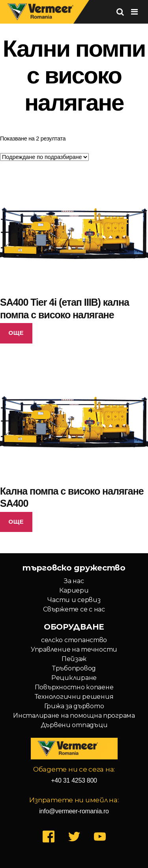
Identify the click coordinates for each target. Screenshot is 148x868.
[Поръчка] (44, 157)
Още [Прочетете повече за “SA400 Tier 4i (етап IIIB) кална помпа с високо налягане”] (16, 333)
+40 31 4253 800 (74, 780)
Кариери (74, 590)
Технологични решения (74, 697)
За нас (74, 581)
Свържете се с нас (74, 609)
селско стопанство (74, 640)
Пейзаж (74, 659)
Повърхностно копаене (74, 687)
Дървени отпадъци (74, 725)
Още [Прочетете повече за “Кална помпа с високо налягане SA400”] (16, 522)
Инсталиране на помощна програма (74, 716)
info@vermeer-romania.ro (74, 811)
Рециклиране (74, 678)
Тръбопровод (74, 668)
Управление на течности (74, 649)
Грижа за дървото (74, 706)
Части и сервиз (74, 600)
